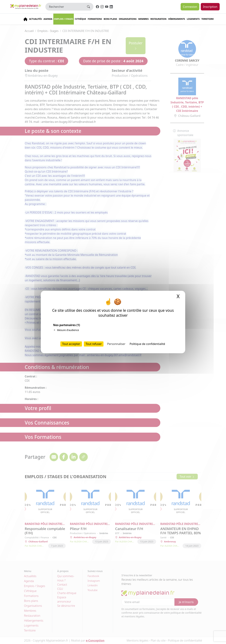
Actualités (35, 19)
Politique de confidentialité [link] (147, 344)
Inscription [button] (210, 7)
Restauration (158, 19)
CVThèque (80, 19)
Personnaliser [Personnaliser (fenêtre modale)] (116, 344)
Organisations (128, 19)
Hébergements (177, 19)
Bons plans (110, 19)
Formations (95, 19)
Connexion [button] (190, 7)
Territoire (208, 19)
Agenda (48, 19)
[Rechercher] (65, 7)
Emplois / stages (64, 19)
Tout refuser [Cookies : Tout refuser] (94, 344)
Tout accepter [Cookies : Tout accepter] (71, 344)
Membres (143, 19)
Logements (193, 19)
